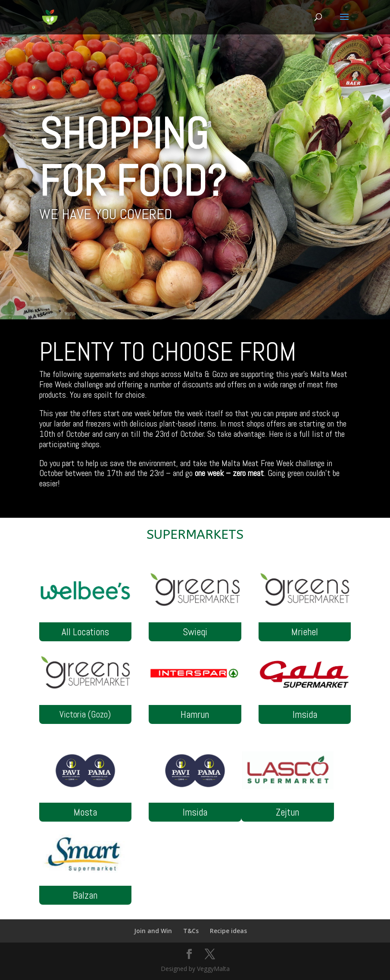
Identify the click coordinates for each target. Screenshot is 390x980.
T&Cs (191, 931)
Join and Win (153, 931)
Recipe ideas (228, 931)
